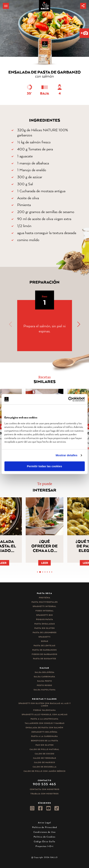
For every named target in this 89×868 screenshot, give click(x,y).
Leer (45, 563)
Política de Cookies (44, 837)
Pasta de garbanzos (44, 650)
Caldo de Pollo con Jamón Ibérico (45, 771)
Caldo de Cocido (45, 754)
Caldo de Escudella (45, 767)
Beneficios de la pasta (45, 741)
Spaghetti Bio (45, 615)
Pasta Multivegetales (45, 602)
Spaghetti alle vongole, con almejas (45, 714)
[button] (83, 6)
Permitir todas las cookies (45, 466)
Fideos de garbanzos (44, 654)
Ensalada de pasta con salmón (44, 728)
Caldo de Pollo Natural (44, 749)
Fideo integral (45, 611)
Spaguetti (44, 637)
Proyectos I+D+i (45, 846)
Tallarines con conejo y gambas (45, 723)
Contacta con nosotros (45, 789)
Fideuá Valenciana (44, 710)
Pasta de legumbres (45, 632)
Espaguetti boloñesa (44, 732)
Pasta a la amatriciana (44, 719)
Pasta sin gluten (45, 628)
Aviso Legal (44, 822)
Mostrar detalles (67, 455)
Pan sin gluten (45, 745)
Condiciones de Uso (44, 832)
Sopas (45, 641)
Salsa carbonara (44, 677)
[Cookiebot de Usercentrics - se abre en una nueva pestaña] (68, 399)
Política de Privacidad (45, 827)
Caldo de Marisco (45, 762)
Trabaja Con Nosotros (44, 794)
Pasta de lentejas (44, 646)
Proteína (45, 598)
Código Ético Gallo (44, 841)
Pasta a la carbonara (44, 736)
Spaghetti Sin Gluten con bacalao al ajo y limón (45, 705)
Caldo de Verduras (45, 758)
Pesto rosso (44, 685)
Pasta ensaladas (45, 624)
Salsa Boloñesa (45, 672)
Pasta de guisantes (45, 659)
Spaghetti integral (44, 606)
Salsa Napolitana (45, 690)
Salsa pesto (45, 681)
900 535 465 (44, 784)
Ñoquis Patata (45, 619)
